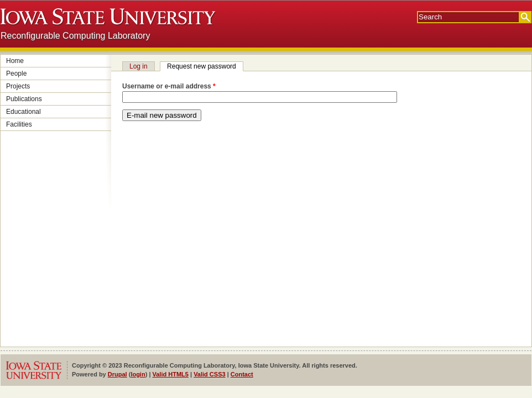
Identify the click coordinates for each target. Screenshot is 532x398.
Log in (139, 66)
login (138, 374)
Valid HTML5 (171, 374)
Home (15, 61)
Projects (18, 86)
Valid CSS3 (209, 374)
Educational (24, 112)
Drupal (118, 374)
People (16, 74)
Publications (24, 99)
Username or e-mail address (169, 86)
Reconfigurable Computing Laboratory (75, 36)
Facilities (19, 124)
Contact (242, 374)
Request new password (205, 66)
